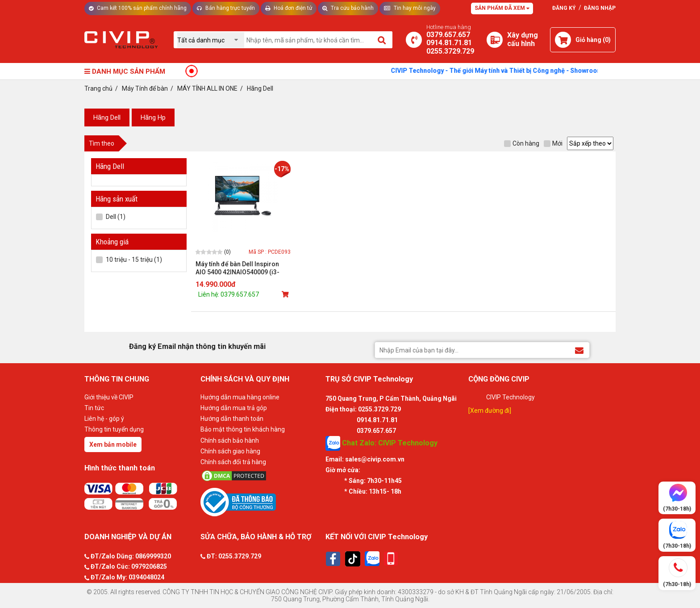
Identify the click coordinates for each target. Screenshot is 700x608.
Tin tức (94, 408)
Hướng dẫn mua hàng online (240, 397)
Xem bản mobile (113, 444)
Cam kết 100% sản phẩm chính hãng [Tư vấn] (138, 8)
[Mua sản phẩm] (286, 294)
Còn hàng (522, 143)
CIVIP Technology (510, 397)
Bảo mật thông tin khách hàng (243, 429)
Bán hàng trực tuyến (226, 8)
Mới (553, 143)
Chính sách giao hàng (230, 451)
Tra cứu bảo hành (348, 8)
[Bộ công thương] (261, 502)
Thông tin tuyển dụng (114, 429)
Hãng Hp (153, 117)
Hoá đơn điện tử (289, 8)
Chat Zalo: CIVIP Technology (381, 443)
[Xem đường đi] (490, 411)
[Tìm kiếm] (382, 40)
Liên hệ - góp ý (104, 419)
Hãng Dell (107, 117)
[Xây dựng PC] (495, 40)
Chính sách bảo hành (230, 440)
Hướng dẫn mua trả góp (234, 408)
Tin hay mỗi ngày (410, 8)
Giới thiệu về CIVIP (109, 397)
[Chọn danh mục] (211, 40)
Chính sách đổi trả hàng (233, 462)
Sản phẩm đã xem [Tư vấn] (502, 8)
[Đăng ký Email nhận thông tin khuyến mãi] (579, 350)
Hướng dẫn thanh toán (232, 419)
